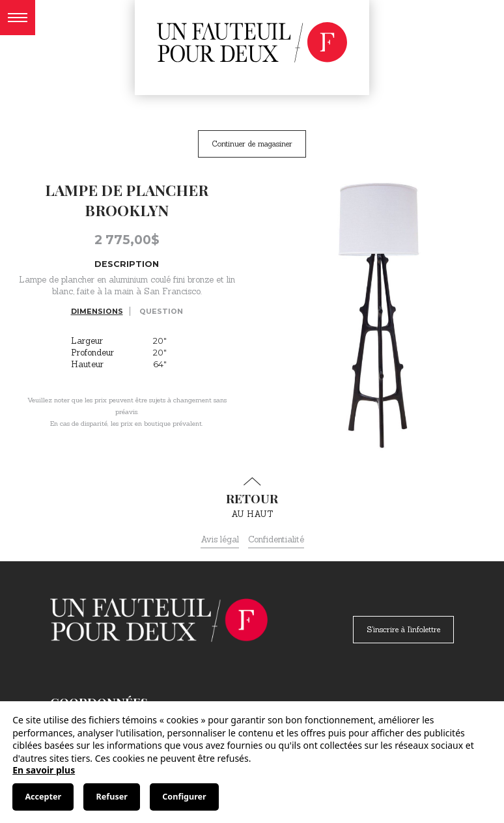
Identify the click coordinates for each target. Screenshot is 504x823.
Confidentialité (276, 539)
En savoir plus (44, 770)
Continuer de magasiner (252, 144)
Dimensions (97, 311)
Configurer (184, 797)
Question (161, 311)
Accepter (43, 797)
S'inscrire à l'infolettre (403, 629)
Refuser (112, 797)
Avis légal (220, 539)
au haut (252, 498)
